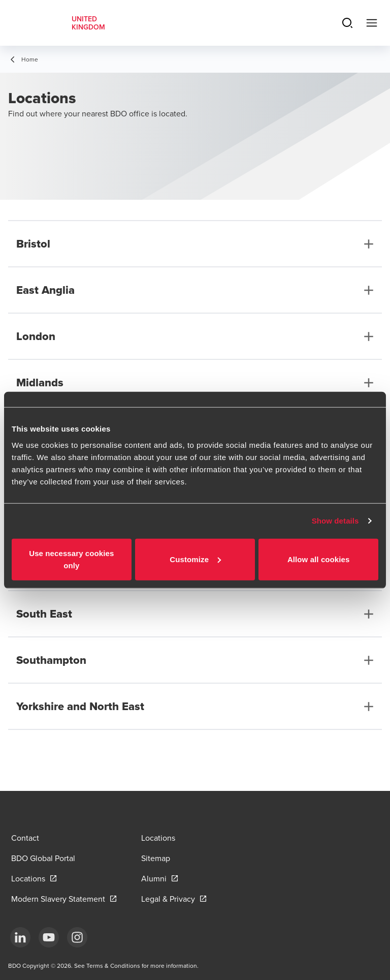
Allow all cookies (319, 559)
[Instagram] (77, 937)
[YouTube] (49, 937)
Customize (195, 559)
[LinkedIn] (20, 937)
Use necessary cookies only (71, 559)
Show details (335, 521)
